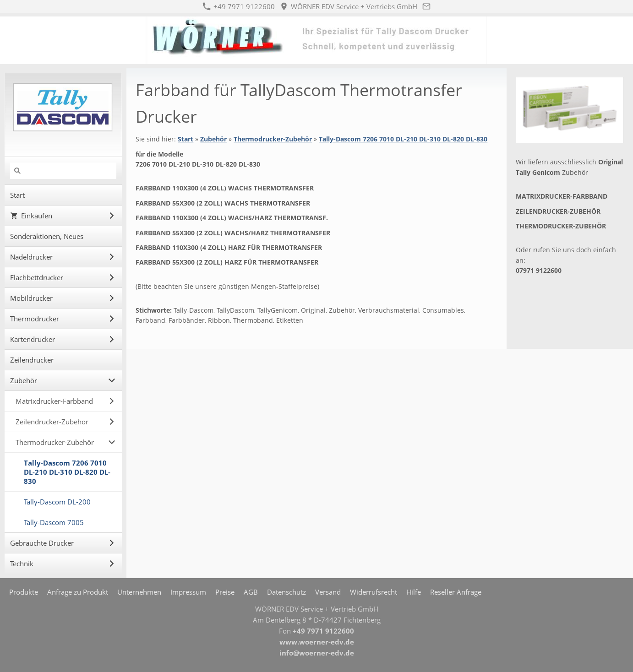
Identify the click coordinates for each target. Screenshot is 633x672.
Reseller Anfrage (456, 592)
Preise (225, 592)
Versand (328, 592)
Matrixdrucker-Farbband (562, 196)
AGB (251, 592)
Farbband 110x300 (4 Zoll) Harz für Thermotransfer (229, 247)
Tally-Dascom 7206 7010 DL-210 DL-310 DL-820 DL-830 (403, 139)
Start (186, 139)
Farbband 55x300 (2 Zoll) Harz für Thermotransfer (227, 262)
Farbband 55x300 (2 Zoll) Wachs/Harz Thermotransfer (233, 233)
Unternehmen (139, 592)
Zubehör (213, 139)
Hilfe (414, 592)
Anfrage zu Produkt (78, 592)
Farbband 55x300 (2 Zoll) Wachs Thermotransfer (223, 203)
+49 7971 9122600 (239, 6)
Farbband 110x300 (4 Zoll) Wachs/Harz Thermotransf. (232, 218)
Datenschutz (286, 592)
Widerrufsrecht (374, 592)
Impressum (188, 592)
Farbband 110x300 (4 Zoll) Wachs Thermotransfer (225, 188)
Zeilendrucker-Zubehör (558, 211)
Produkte (24, 592)
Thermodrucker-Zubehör (273, 139)
